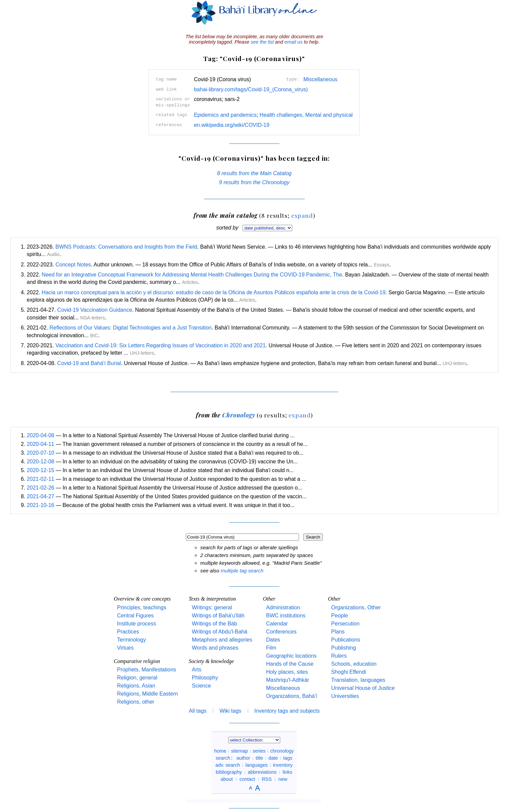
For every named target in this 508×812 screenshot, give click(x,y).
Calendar (277, 624)
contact (247, 779)
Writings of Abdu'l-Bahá (220, 632)
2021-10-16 (41, 505)
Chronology (239, 415)
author (243, 758)
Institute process (137, 624)
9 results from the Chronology (254, 182)
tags (288, 758)
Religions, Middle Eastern (147, 694)
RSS (267, 779)
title (259, 758)
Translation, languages (358, 680)
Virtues (125, 648)
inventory (283, 765)
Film (271, 648)
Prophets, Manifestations (147, 670)
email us (294, 42)
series (259, 751)
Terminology (132, 640)
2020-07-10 (41, 453)
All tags (198, 711)
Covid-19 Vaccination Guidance (95, 310)
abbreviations (262, 772)
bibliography (229, 772)
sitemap (239, 751)
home (220, 751)
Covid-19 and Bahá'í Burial (89, 363)
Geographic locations (291, 656)
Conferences (281, 632)
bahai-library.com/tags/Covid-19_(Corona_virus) (251, 89)
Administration (283, 607)
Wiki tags (230, 711)
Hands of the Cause (290, 664)
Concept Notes (73, 265)
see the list (262, 42)
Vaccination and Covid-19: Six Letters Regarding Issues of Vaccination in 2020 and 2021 (160, 345)
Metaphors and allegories (222, 640)
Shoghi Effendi (349, 672)
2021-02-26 (41, 488)
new (283, 779)
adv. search (228, 765)
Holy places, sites (287, 672)
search (223, 758)
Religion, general (137, 678)
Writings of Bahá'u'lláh (218, 616)
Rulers (339, 656)
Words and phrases (215, 648)
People (340, 616)
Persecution (345, 624)
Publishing (344, 648)
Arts (197, 670)
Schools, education (354, 664)
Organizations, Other (356, 607)
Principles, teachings (142, 607)
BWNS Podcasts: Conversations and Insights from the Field (126, 247)
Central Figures (135, 616)
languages (256, 765)
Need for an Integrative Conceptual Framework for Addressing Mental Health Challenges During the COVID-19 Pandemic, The (192, 275)
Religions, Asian (136, 686)
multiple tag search (242, 571)
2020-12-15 (41, 470)
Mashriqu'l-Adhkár (288, 680)
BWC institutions (286, 616)
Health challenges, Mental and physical (306, 115)
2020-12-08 (41, 462)
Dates (273, 640)
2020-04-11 (41, 444)
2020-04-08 (41, 435)
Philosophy (205, 678)
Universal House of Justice (363, 688)
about (227, 779)
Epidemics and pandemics (225, 115)
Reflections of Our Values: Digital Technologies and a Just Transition (130, 328)
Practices (128, 632)
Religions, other (136, 702)
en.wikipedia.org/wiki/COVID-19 (232, 125)
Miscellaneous (320, 79)
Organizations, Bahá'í (292, 696)
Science (201, 686)
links (287, 772)
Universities (345, 696)
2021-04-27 (41, 496)
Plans (338, 632)
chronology (282, 751)
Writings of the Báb (215, 624)
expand (302, 215)
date (273, 758)
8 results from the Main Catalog (254, 173)
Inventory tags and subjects (287, 711)
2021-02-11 (41, 479)
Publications (346, 640)
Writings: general (212, 607)
